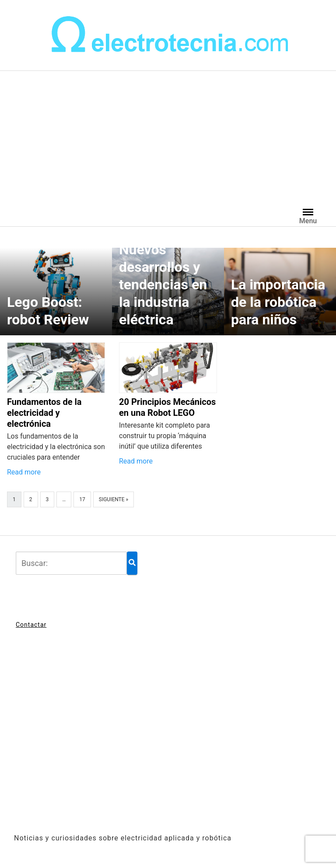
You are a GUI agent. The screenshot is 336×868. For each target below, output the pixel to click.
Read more (24, 472)
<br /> (168, 737)
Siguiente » (114, 499)
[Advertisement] (168, 137)
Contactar (31, 625)
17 (82, 499)
